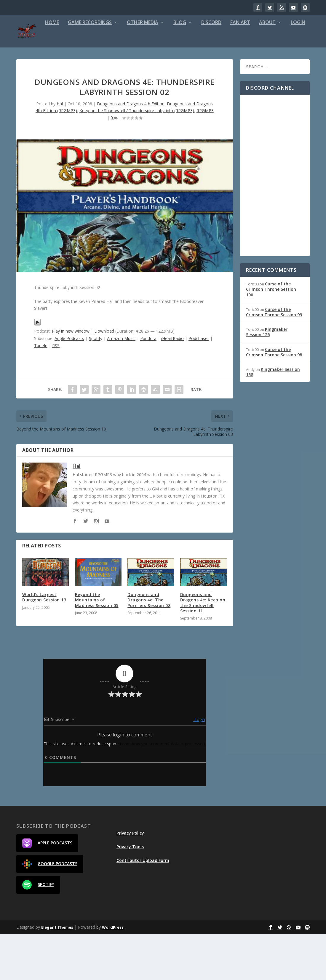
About (243, 68)
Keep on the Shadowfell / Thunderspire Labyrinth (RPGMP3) (137, 157)
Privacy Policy (130, 879)
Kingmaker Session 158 (273, 418)
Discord (187, 68)
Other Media (118, 68)
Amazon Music (121, 384)
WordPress (113, 973)
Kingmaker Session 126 (267, 378)
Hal (60, 149)
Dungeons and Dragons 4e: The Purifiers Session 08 (149, 646)
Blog (155, 68)
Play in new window (71, 377)
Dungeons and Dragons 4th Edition (131, 149)
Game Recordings (65, 68)
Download (104, 377)
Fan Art (216, 68)
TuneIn (41, 391)
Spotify (96, 384)
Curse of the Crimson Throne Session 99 (274, 358)
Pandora (148, 384)
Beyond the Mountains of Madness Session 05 (97, 646)
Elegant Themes (57, 973)
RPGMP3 (205, 157)
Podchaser (199, 384)
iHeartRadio (172, 384)
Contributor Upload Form (143, 906)
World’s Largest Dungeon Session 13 (44, 643)
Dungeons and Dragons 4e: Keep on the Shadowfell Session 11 (203, 649)
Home (28, 68)
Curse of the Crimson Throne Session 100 (271, 335)
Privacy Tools (130, 893)
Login (274, 68)
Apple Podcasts (69, 384)
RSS (56, 391)
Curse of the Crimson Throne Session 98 (274, 398)
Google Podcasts (50, 910)
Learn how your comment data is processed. (163, 789)
